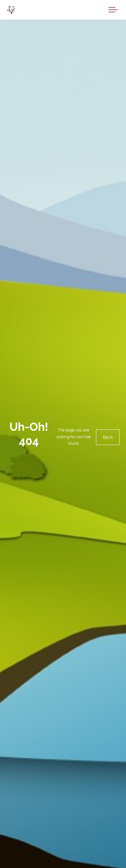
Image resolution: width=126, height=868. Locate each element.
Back (108, 437)
